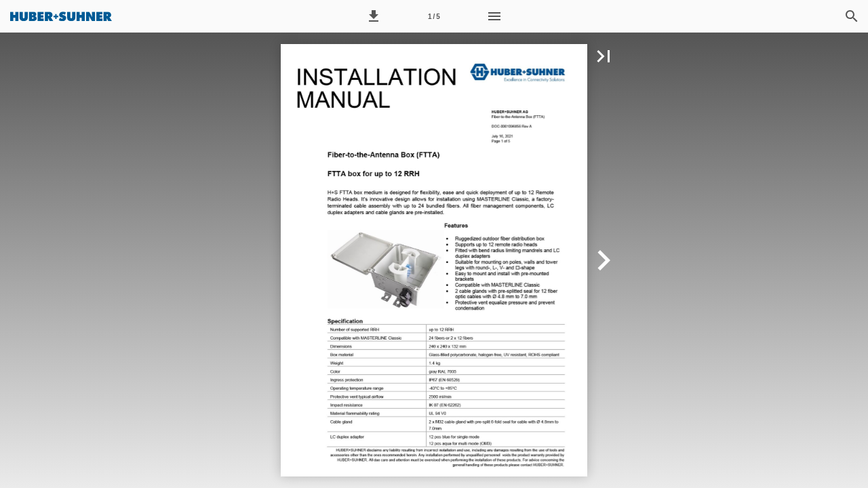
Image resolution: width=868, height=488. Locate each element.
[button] (374, 16)
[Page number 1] (434, 16)
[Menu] (494, 16)
